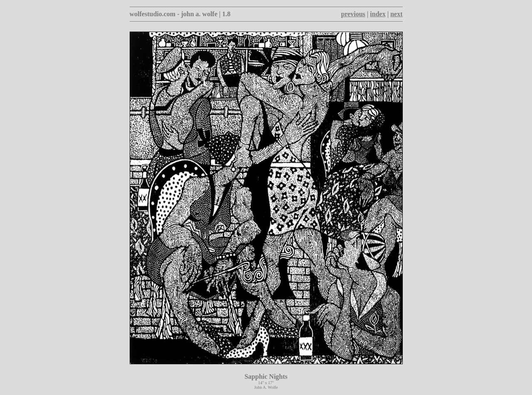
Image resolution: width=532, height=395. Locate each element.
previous (353, 14)
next (396, 14)
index (378, 14)
